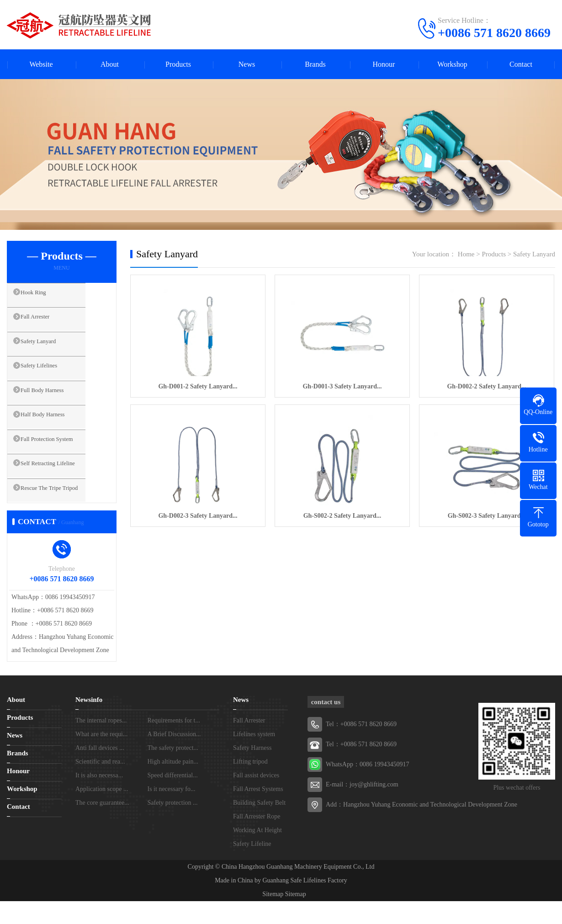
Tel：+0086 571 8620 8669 (361, 767)
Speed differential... (173, 798)
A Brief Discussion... (174, 757)
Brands (315, 64)
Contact (521, 64)
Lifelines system (254, 757)
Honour (384, 64)
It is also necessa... (99, 798)
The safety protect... (173, 771)
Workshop (452, 64)
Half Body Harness (55, 431)
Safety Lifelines (50, 377)
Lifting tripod (250, 784)
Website (41, 64)
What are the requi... (101, 757)
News (247, 64)
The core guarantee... (102, 826)
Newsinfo (89, 722)
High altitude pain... (173, 784)
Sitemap (273, 917)
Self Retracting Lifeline (61, 485)
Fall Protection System (60, 458)
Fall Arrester (45, 324)
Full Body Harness (54, 404)
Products (178, 64)
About (110, 64)
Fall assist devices (256, 798)
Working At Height (257, 853)
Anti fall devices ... (100, 771)
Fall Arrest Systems (258, 812)
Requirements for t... (174, 743)
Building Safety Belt (259, 826)
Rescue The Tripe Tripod (62, 512)
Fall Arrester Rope (257, 839)
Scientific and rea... (100, 784)
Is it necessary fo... (172, 812)
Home (466, 254)
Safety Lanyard (49, 350)
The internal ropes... (101, 743)
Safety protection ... (173, 826)
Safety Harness (252, 771)
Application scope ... (102, 812)
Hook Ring (43, 297)
